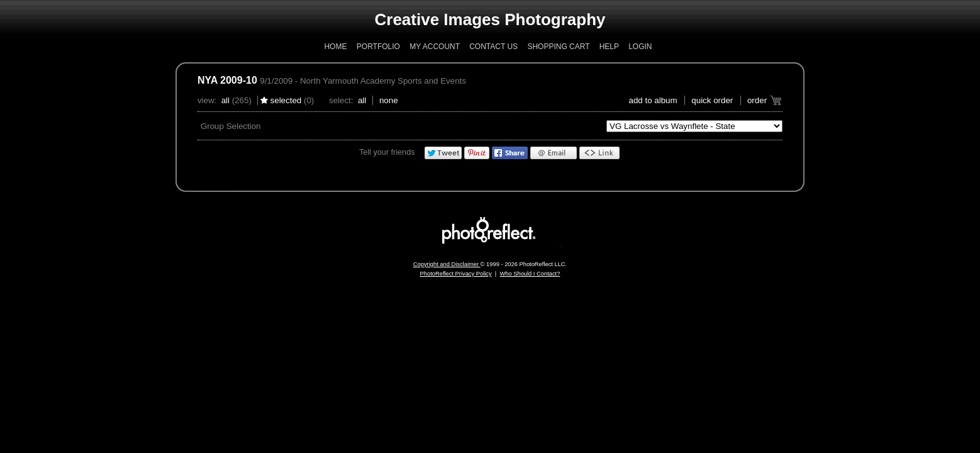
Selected (286, 100)
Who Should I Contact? (530, 274)
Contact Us (493, 47)
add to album (653, 100)
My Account (435, 47)
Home (335, 47)
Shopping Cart (558, 47)
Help (609, 47)
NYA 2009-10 (227, 80)
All (226, 100)
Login (640, 47)
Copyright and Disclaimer (447, 264)
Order (757, 100)
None (389, 100)
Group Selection (231, 126)
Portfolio (378, 47)
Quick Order (712, 100)
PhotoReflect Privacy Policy (456, 274)
